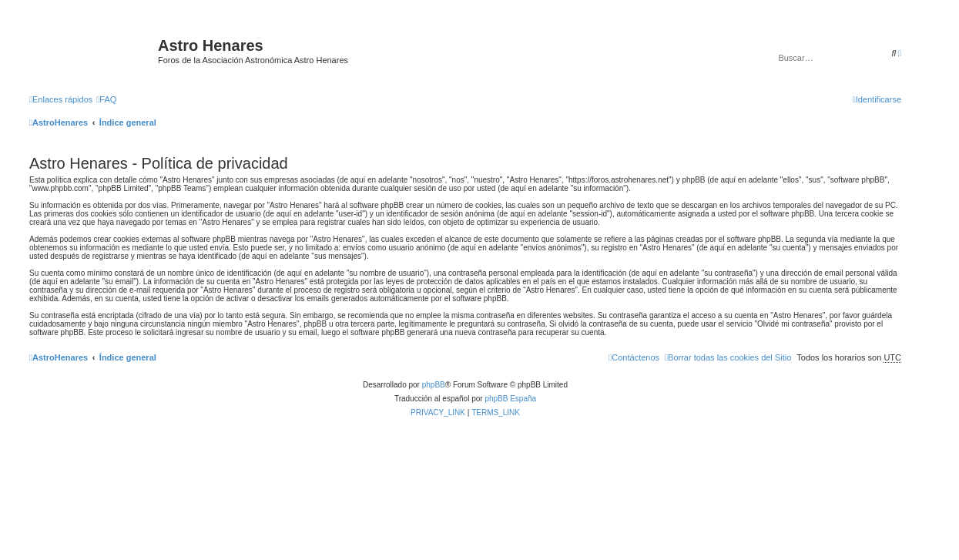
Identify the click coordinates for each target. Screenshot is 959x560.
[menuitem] (106, 99)
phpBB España (510, 399)
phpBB (434, 385)
